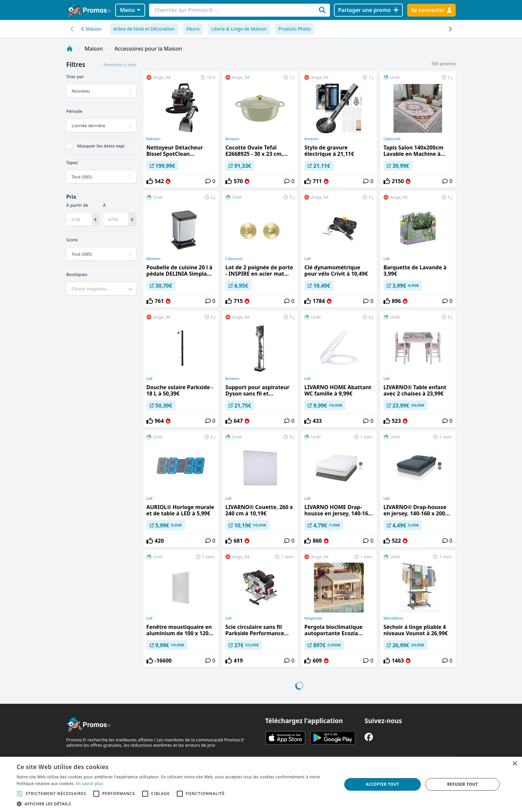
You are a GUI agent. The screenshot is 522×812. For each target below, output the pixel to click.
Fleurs (193, 29)
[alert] (261, 784)
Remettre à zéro (120, 65)
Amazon (232, 139)
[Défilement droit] (72, 29)
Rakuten (154, 139)
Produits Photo (295, 29)
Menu (130, 10)
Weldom (154, 259)
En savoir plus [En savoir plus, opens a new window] (89, 784)
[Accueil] (70, 49)
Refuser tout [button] (462, 784)
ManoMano (393, 618)
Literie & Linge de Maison (239, 29)
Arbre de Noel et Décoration (144, 29)
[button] (174, 804)
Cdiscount (392, 139)
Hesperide (313, 618)
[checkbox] (69, 146)
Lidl (307, 259)
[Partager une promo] (368, 10)
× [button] (515, 764)
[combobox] (101, 289)
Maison (92, 29)
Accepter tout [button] (383, 784)
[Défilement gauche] (450, 29)
